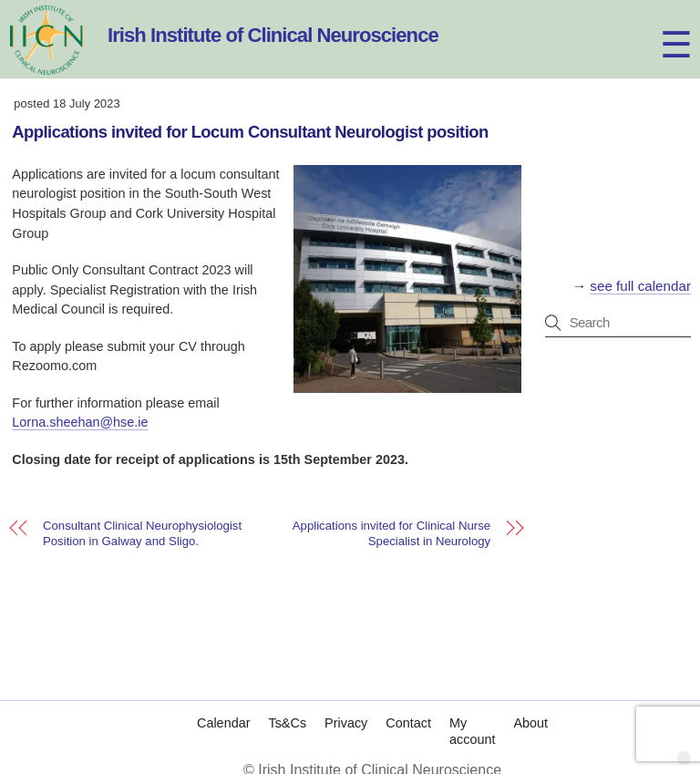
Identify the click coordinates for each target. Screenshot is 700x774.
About (530, 723)
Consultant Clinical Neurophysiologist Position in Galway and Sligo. (142, 533)
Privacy (346, 723)
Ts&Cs (287, 723)
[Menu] (659, 25)
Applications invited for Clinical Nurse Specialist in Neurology (391, 533)
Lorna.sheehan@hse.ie (80, 422)
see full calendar (640, 286)
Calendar (223, 723)
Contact (408, 723)
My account (472, 731)
